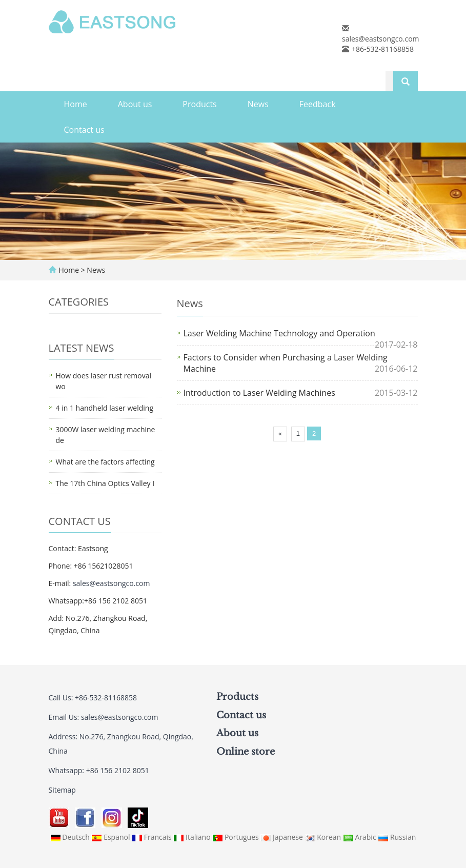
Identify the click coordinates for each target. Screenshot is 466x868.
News (258, 104)
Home (76, 104)
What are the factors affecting (105, 462)
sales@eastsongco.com (381, 39)
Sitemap (62, 790)
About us (135, 104)
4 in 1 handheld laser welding (105, 408)
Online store (246, 752)
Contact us (84, 130)
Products (199, 104)
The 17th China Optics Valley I (105, 483)
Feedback (318, 104)
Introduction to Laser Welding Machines (259, 393)
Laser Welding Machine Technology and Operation (279, 333)
